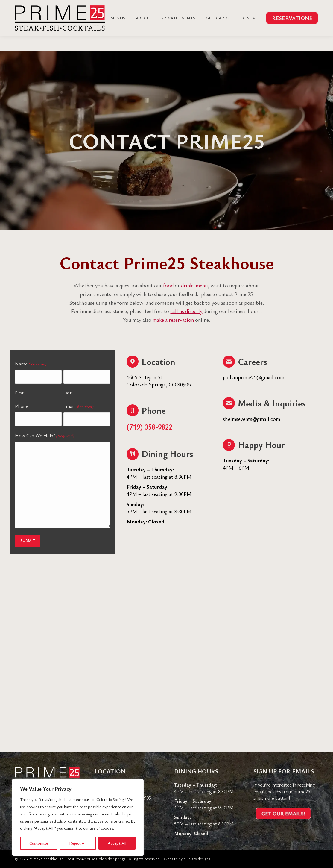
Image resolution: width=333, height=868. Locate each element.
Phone (22, 406)
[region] (78, 817)
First (19, 392)
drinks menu (194, 285)
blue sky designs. (197, 859)
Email (78, 406)
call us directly (186, 311)
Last (67, 392)
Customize (39, 843)
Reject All (78, 843)
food (168, 285)
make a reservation (173, 320)
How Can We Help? (44, 436)
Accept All (117, 843)
